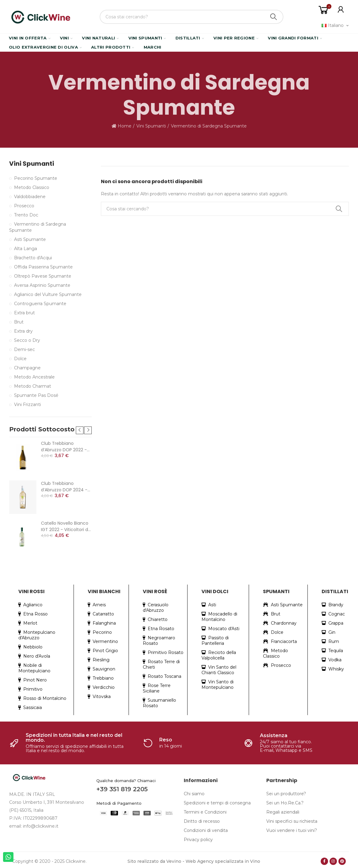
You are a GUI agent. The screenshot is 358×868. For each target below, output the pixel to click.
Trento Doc (26, 215)
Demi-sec (24, 349)
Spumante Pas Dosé (36, 395)
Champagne (27, 368)
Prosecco (24, 206)
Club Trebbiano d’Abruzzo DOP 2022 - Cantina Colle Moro (64, 447)
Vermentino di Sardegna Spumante (38, 227)
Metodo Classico (32, 187)
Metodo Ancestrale (34, 377)
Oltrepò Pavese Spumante (43, 276)
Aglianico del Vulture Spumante (48, 294)
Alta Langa (26, 249)
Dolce (20, 359)
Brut (19, 322)
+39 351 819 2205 (122, 789)
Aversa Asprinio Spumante (42, 285)
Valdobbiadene (30, 197)
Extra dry (23, 331)
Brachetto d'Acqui (33, 258)
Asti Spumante (30, 239)
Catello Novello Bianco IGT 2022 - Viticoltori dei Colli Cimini (66, 526)
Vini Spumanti (32, 164)
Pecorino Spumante (36, 178)
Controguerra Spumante (40, 304)
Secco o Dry (27, 340)
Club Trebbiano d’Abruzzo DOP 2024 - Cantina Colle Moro (64, 487)
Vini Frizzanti (28, 404)
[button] (80, 430)
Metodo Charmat (33, 386)
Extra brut (24, 313)
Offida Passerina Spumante (43, 267)
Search (274, 17)
